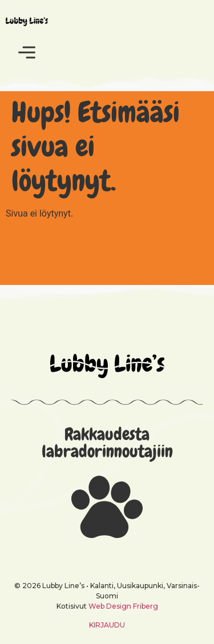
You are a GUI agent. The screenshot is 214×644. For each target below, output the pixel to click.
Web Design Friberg (123, 606)
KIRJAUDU (107, 625)
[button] (27, 54)
